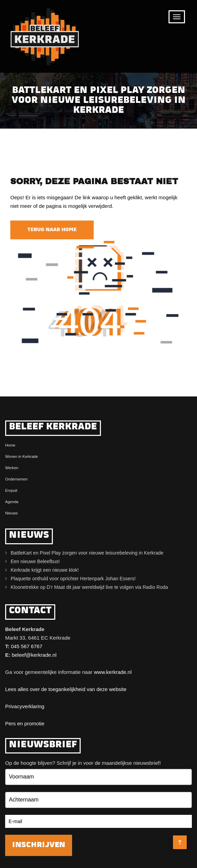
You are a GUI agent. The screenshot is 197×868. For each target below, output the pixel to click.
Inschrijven (39, 845)
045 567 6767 (27, 646)
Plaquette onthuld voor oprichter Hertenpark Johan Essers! (73, 579)
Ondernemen (16, 479)
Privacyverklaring (25, 706)
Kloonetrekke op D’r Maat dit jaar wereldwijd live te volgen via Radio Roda (89, 587)
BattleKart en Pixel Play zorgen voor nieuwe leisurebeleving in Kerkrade (87, 553)
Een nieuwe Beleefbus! (35, 561)
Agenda (12, 502)
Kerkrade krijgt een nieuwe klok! (45, 570)
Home (10, 445)
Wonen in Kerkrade (22, 456)
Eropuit (11, 490)
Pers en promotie (25, 723)
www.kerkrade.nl (113, 672)
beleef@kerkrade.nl (34, 655)
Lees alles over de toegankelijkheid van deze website (66, 689)
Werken (12, 468)
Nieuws (11, 513)
